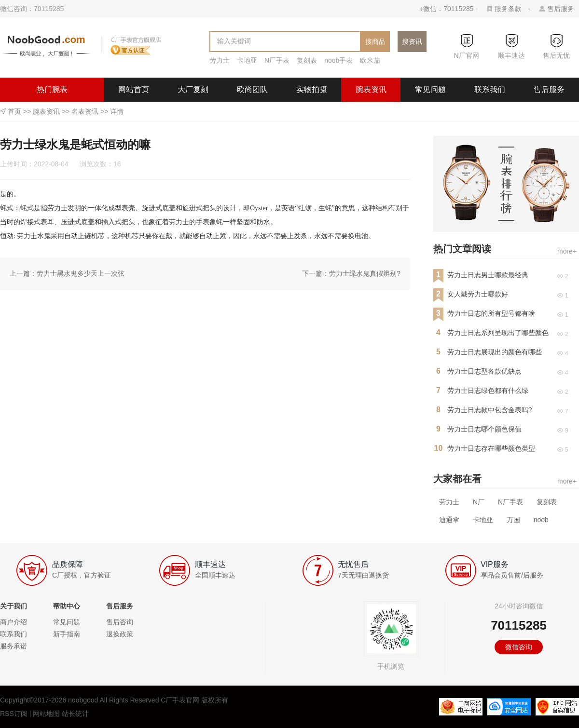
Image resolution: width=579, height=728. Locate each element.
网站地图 (46, 714)
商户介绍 (14, 622)
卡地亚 (247, 60)
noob (541, 520)
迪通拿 (449, 520)
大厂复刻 (193, 89)
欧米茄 (370, 60)
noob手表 (338, 60)
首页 (14, 111)
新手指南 (67, 634)
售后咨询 (120, 622)
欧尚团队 (252, 89)
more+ (567, 251)
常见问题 (430, 89)
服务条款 (508, 9)
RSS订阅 (14, 714)
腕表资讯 (371, 89)
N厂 (479, 502)
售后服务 (561, 9)
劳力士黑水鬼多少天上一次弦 (81, 273)
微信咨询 (519, 647)
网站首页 (134, 89)
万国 (513, 520)
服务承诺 (14, 646)
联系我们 (490, 89)
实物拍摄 (312, 89)
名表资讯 (85, 111)
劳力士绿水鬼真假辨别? (365, 273)
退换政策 (120, 634)
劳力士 (220, 60)
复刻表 (307, 60)
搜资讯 (412, 41)
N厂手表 (277, 60)
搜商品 (375, 41)
